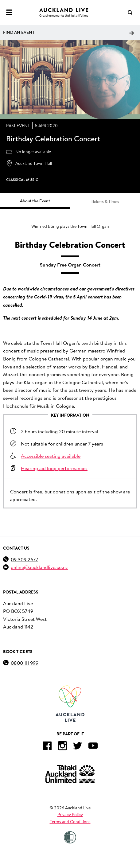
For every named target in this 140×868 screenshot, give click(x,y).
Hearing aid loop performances (54, 468)
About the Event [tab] (35, 201)
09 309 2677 (24, 559)
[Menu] (9, 12)
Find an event (68, 32)
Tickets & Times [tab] (105, 201)
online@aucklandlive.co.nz (39, 567)
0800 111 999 (25, 663)
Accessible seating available (51, 456)
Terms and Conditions (70, 822)
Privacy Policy (70, 815)
